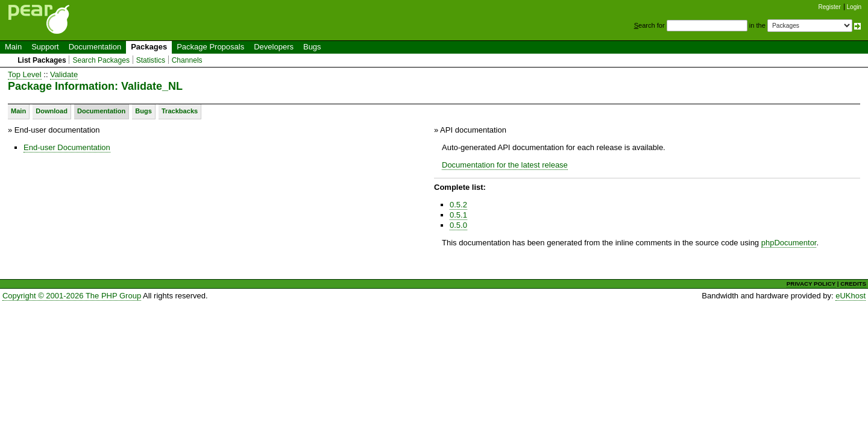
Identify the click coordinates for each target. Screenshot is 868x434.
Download (52, 111)
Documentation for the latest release (505, 165)
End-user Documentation (67, 147)
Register (830, 7)
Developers (274, 47)
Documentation (95, 47)
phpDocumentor (789, 243)
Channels (187, 60)
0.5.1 (458, 215)
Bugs (312, 47)
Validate (64, 74)
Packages (149, 47)
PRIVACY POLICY (811, 284)
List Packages (42, 60)
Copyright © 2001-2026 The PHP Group (72, 296)
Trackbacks (180, 111)
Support (45, 47)
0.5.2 (458, 205)
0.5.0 (458, 225)
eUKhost (851, 296)
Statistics (151, 60)
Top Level (25, 74)
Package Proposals (210, 47)
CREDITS (853, 284)
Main (13, 47)
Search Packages (101, 60)
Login (854, 7)
